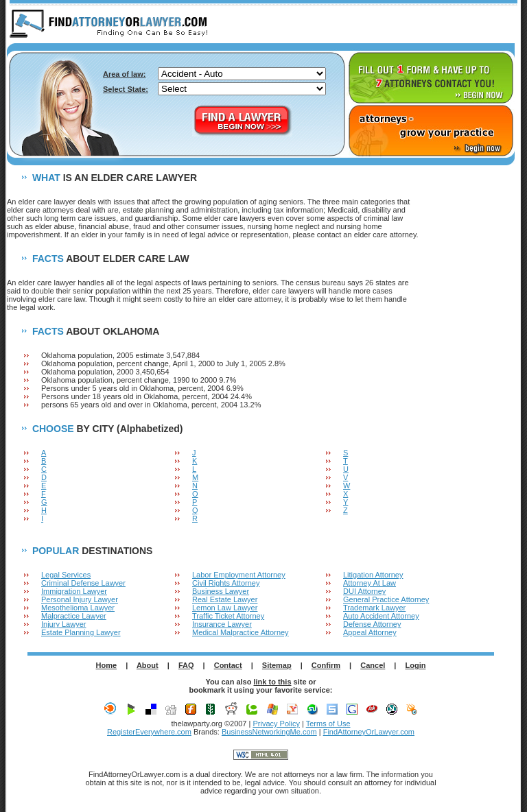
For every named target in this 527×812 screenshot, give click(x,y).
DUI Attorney (364, 591)
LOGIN (492, 25)
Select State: (126, 89)
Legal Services (66, 575)
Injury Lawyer (63, 624)
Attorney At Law (370, 583)
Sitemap (277, 665)
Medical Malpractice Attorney (241, 632)
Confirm (326, 665)
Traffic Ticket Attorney (228, 616)
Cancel (373, 665)
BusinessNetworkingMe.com (269, 732)
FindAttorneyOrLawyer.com (369, 732)
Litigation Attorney (373, 575)
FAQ (186, 665)
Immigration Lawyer (74, 591)
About (148, 665)
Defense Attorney (372, 624)
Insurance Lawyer (222, 624)
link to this (273, 682)
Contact (228, 665)
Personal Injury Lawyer (80, 599)
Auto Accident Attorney (381, 616)
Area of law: (124, 74)
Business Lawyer (221, 591)
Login (416, 665)
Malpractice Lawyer (74, 616)
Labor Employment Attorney (239, 575)
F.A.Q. (440, 25)
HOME (338, 25)
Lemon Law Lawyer (225, 608)
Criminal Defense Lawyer (83, 583)
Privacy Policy (276, 724)
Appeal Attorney (370, 632)
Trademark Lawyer (374, 608)
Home (107, 665)
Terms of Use (328, 724)
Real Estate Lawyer (225, 599)
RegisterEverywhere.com (149, 732)
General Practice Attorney (386, 599)
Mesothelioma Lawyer (78, 608)
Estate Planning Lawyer (81, 632)
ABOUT (389, 25)
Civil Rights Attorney (226, 583)
